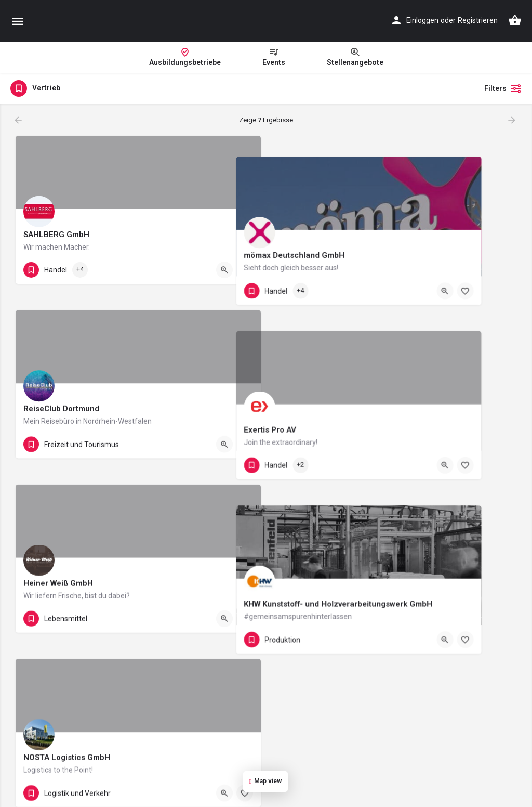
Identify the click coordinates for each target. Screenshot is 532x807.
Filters (503, 88)
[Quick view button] (224, 270)
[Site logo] (112, 21)
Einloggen (422, 20)
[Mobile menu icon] (18, 21)
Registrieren (478, 20)
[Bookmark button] (245, 270)
